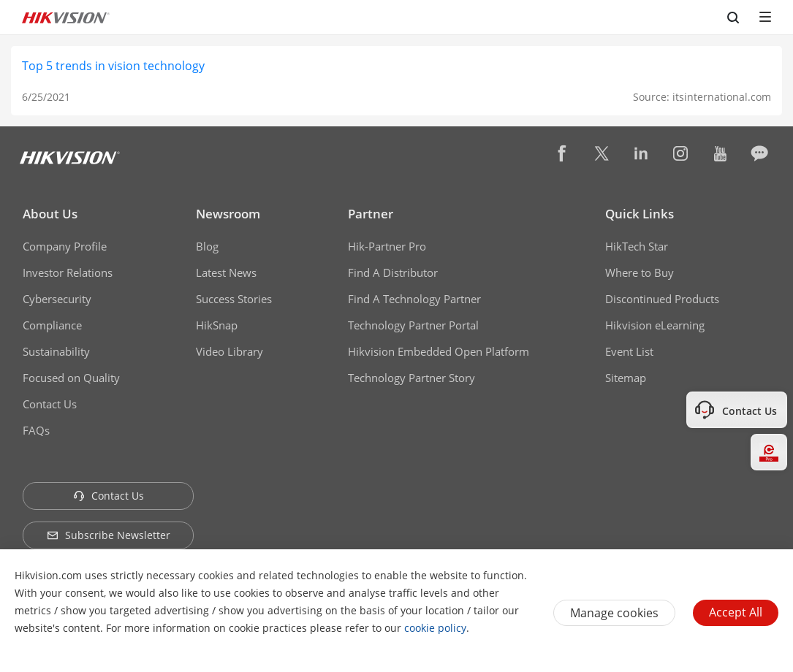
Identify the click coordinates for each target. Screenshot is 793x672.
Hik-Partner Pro (387, 246)
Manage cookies (614, 613)
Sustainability (56, 351)
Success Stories (234, 299)
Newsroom (228, 214)
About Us (50, 214)
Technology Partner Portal (413, 325)
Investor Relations (68, 272)
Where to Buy (640, 272)
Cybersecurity (57, 299)
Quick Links (640, 214)
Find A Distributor (393, 272)
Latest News (226, 272)
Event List (629, 351)
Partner (371, 214)
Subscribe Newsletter (109, 535)
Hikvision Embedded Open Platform (439, 351)
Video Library (229, 351)
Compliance (52, 325)
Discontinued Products (662, 299)
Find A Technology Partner (414, 299)
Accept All (736, 612)
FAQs (36, 430)
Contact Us (50, 404)
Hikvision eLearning (655, 325)
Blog (207, 246)
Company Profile (65, 246)
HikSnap (217, 325)
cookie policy (435, 628)
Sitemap (626, 378)
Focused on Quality (71, 378)
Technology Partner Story (411, 378)
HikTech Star (637, 246)
